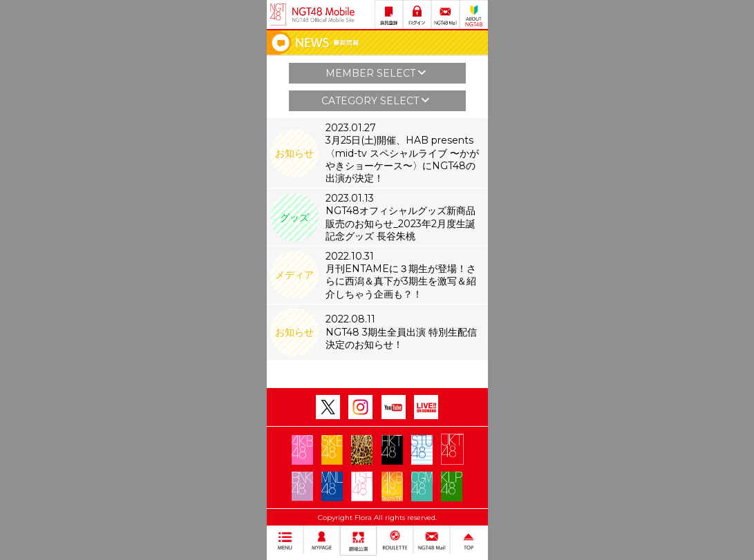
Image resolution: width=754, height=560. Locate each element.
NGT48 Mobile (323, 15)
